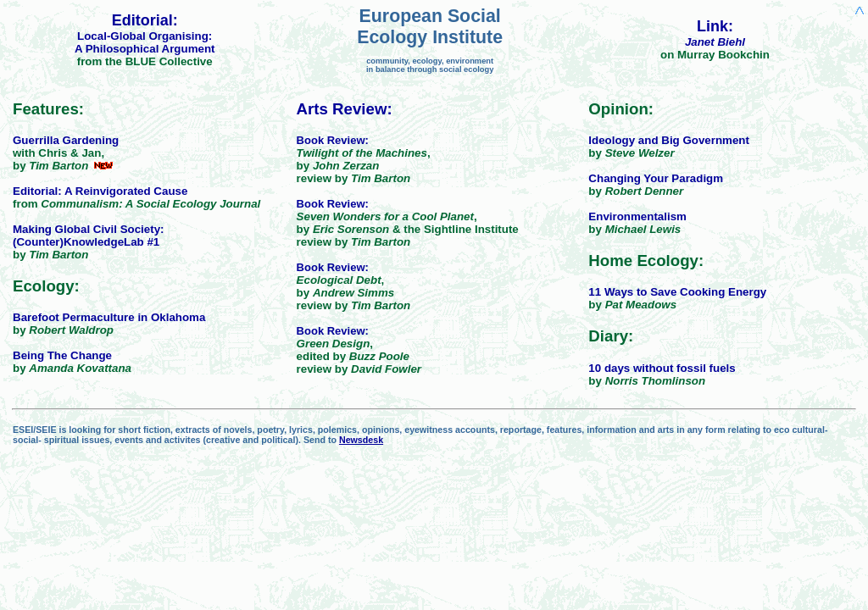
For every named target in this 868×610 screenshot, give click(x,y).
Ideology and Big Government (669, 140)
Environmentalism (637, 216)
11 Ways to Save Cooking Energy (677, 292)
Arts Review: (345, 109)
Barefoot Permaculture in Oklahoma (109, 317)
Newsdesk (361, 440)
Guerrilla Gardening (66, 140)
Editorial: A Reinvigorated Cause (100, 191)
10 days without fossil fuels (662, 368)
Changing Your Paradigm (656, 178)
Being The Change (62, 355)
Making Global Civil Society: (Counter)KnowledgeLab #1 (89, 236)
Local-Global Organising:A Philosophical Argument (145, 42)
